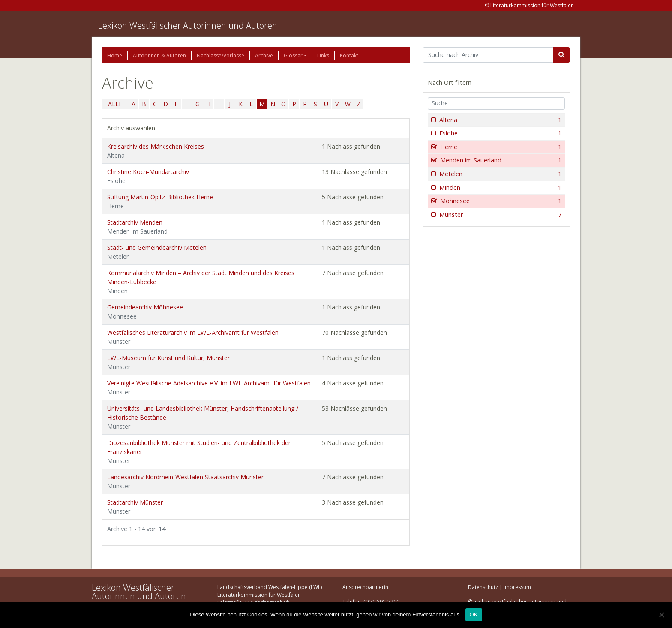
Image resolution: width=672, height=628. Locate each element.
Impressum (517, 587)
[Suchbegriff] (488, 55)
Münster (499, 215)
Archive (264, 56)
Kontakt (349, 56)
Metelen (499, 174)
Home (115, 56)
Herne (500, 147)
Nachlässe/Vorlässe (220, 56)
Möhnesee (500, 201)
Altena (499, 120)
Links (323, 56)
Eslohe (499, 133)
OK (474, 614)
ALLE (115, 104)
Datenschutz (483, 587)
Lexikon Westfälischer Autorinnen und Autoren (188, 26)
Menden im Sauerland (500, 160)
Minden (499, 188)
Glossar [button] (293, 56)
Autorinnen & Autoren (159, 56)
